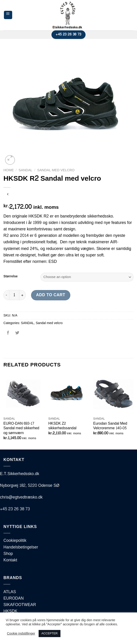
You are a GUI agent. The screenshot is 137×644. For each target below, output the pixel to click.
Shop (8, 554)
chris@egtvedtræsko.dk (21, 497)
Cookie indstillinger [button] (21, 634)
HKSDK (10, 611)
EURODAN (14, 598)
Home (9, 170)
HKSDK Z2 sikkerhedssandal (62, 426)
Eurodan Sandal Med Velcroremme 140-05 (110, 426)
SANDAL (26, 170)
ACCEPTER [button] (50, 633)
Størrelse (11, 277)
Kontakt (10, 560)
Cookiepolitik (15, 541)
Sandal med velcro (56, 170)
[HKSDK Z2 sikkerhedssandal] (68, 394)
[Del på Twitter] (17, 334)
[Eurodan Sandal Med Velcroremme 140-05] (113, 394)
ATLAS (10, 592)
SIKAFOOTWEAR (20, 605)
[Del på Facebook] (8, 334)
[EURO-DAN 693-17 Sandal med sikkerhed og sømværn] (24, 394)
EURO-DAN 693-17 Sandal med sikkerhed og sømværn (21, 428)
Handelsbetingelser (21, 547)
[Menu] (8, 15)
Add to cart (51, 295)
